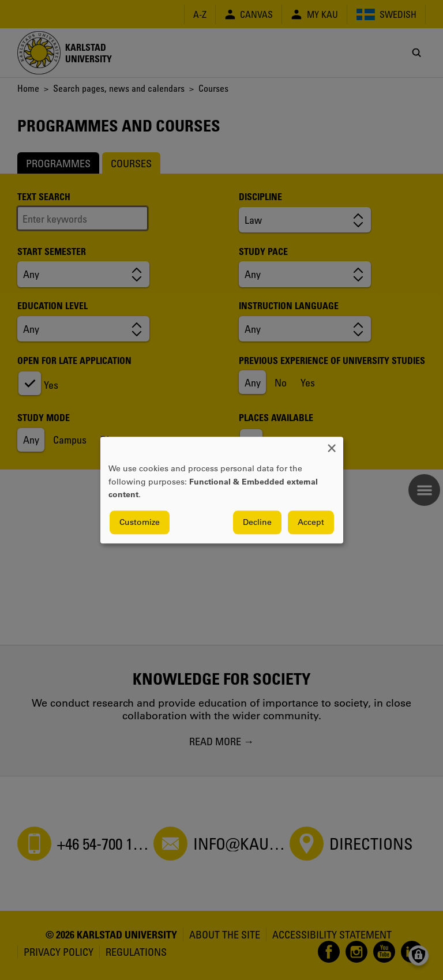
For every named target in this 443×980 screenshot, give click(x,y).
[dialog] (222, 490)
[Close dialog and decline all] (332, 444)
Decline (257, 522)
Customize (140, 522)
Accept (311, 522)
